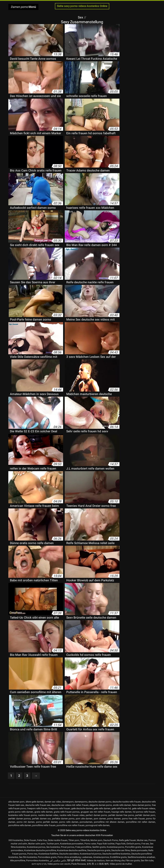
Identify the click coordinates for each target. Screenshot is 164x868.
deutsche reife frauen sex (38, 805)
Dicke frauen (30, 840)
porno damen (114, 819)
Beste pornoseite (139, 850)
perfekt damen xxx (41, 819)
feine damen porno (141, 805)
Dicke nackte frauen (58, 840)
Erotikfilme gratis (118, 857)
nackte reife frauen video (72, 815)
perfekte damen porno (63, 819)
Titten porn (74, 840)
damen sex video (53, 802)
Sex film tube (147, 860)
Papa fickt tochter (106, 844)
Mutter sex (142, 840)
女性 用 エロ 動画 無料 (98, 864)
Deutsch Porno (111, 840)
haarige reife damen (121, 812)
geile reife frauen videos (144, 808)
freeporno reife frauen (59, 808)
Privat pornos (68, 847)
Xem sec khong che (115, 860)
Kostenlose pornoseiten (72, 844)
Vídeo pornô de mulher (121, 864)
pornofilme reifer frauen (44, 825)
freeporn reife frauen (37, 808)
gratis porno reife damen (21, 812)
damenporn (68, 802)
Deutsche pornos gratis (99, 850)
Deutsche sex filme (121, 850)
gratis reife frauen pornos (67, 812)
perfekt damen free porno (121, 815)
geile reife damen (102, 808)
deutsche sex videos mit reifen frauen (70, 805)
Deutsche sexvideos (69, 854)
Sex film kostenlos (28, 857)
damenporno (81, 802)
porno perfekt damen (47, 822)
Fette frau (42, 840)
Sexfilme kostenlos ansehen (141, 857)
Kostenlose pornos (36, 847)
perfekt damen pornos (20, 819)
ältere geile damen (35, 802)
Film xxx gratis (133, 860)
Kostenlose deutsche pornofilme (40, 850)
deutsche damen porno (100, 802)
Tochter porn (53, 844)
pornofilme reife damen (20, 825)
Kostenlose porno (115, 847)
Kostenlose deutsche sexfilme (72, 850)
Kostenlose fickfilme (48, 854)
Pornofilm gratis (133, 847)
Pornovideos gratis (47, 857)
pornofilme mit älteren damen (109, 822)
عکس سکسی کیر (58, 860)
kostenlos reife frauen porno (23, 815)
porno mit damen (26, 822)
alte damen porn (16, 802)
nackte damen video (48, 815)
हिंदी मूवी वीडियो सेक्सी (76, 860)
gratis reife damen (44, 812)
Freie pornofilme (83, 847)
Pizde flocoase (78, 864)
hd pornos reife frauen (144, 812)
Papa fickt (121, 844)
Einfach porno (133, 844)
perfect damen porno (96, 815)
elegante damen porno (101, 805)
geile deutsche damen (82, 808)
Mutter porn (96, 840)
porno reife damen (69, 822)
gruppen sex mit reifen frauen (96, 812)
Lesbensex (87, 857)
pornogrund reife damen (98, 825)
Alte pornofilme (18, 860)
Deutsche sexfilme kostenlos (116, 854)
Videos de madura (96, 860)
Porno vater (90, 844)
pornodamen (86, 822)
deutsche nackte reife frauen (127, 802)
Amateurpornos (101, 857)
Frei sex (145, 844)
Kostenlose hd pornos (91, 854)
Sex (81, 17)
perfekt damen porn (145, 815)
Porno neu (32, 854)
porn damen (100, 819)
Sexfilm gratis (99, 847)
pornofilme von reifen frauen (71, 825)
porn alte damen (84, 819)
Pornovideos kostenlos (37, 860)
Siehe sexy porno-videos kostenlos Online (82, 6)
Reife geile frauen (127, 840)
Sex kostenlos (53, 847)
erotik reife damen (122, 805)
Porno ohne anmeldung (69, 857)
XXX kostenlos (16, 840)
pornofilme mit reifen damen (141, 822)
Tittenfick (85, 840)
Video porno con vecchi (59, 864)
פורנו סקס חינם (39, 864)
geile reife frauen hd (121, 808)
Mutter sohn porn (37, 844)
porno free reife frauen (133, 819)
